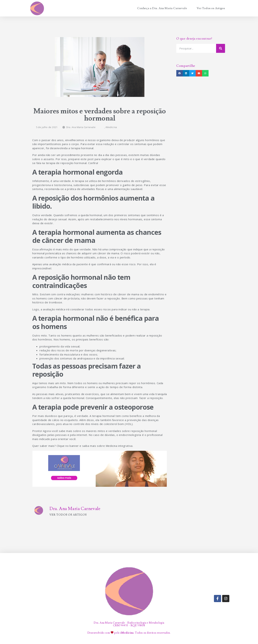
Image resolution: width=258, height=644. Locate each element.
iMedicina (111, 127)
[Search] (221, 48)
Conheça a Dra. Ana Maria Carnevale (162, 8)
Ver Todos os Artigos (211, 8)
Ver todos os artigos (68, 515)
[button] (180, 73)
